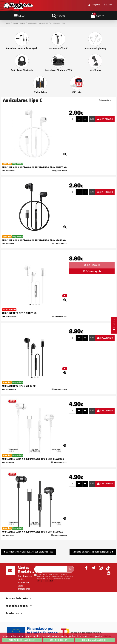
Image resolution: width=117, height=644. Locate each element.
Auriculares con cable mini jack (22, 48)
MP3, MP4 (77, 92)
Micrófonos (95, 70)
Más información (59, 640)
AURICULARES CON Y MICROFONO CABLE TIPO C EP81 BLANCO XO (33, 459)
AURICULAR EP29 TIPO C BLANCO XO (19, 313)
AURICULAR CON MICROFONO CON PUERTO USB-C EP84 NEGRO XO (34, 240)
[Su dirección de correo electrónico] (51, 569)
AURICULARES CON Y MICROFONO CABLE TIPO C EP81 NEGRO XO (33, 532)
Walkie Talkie (40, 92)
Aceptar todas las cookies (22, 640)
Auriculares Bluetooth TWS (58, 70)
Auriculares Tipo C (58, 48)
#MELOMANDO (105, 119)
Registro (94, 5)
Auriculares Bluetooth (22, 70)
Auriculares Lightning (95, 48)
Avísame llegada (92, 271)
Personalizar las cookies (95, 640)
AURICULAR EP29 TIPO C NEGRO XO (19, 386)
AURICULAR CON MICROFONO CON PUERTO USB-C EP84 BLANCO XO (34, 167)
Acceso (108, 5)
